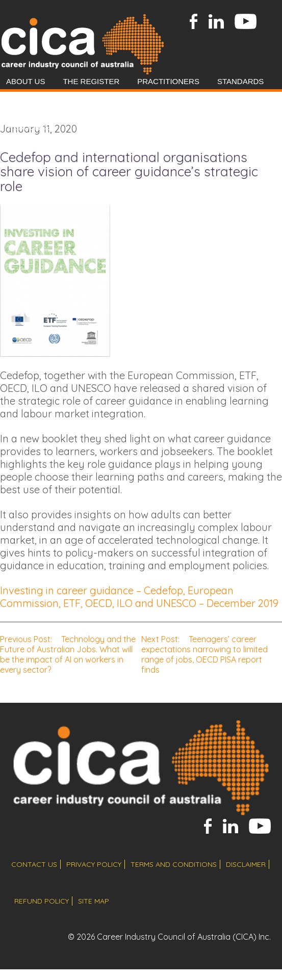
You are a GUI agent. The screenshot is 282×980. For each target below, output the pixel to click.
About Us (25, 81)
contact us (34, 864)
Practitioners (168, 81)
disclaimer (246, 864)
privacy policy (94, 864)
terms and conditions (174, 864)
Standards (240, 81)
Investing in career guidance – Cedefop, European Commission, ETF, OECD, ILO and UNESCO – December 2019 (139, 597)
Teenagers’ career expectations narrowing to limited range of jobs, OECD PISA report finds (204, 654)
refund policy (42, 901)
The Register (91, 81)
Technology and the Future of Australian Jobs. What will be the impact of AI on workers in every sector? (68, 654)
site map (94, 901)
